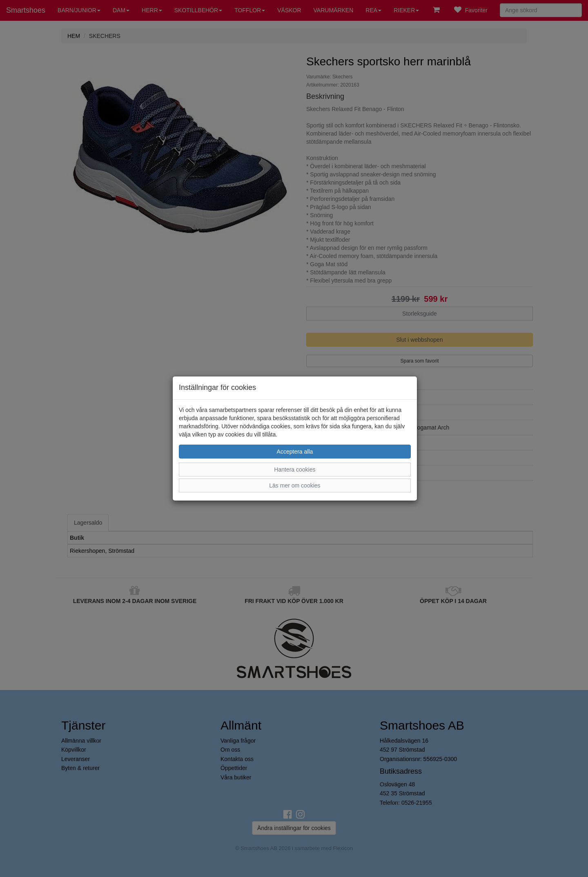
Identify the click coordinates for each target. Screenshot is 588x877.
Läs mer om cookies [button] (295, 485)
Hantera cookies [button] (295, 470)
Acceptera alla (295, 452)
